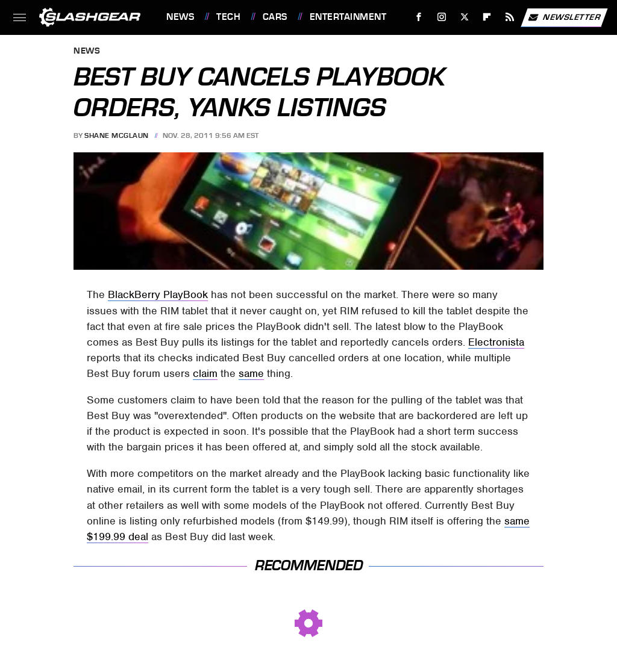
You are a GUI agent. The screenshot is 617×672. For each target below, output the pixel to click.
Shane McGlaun (117, 135)
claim (205, 373)
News (180, 17)
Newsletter (564, 17)
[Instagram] (442, 17)
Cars (275, 17)
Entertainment (348, 17)
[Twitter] (464, 17)
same (251, 373)
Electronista (496, 342)
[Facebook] (419, 17)
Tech (228, 17)
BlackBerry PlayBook (158, 294)
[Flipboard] (487, 17)
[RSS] (510, 17)
